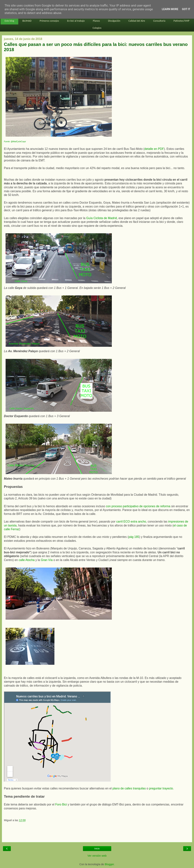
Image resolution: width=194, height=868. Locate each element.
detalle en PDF (154, 149)
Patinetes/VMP (181, 21)
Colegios (97, 28)
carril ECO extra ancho (131, 522)
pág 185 (134, 537)
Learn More (170, 9)
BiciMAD (27, 21)
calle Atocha (27, 560)
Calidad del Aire (137, 21)
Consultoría (159, 21)
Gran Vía (47, 560)
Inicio (97, 849)
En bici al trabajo (76, 21)
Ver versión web (97, 856)
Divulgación (114, 21)
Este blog (9, 21)
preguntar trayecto (161, 788)
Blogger (109, 864)
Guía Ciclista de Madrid (102, 218)
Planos (96, 21)
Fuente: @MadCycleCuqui (15, 142)
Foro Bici (61, 804)
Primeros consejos (49, 21)
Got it (186, 9)
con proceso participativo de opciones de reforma (138, 506)
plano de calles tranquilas (129, 788)
